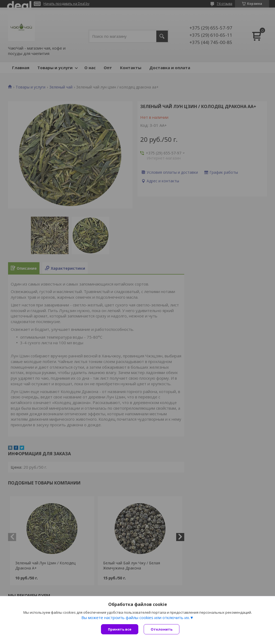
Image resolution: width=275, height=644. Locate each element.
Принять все (120, 629)
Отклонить (162, 629)
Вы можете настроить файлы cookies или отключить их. (136, 617)
